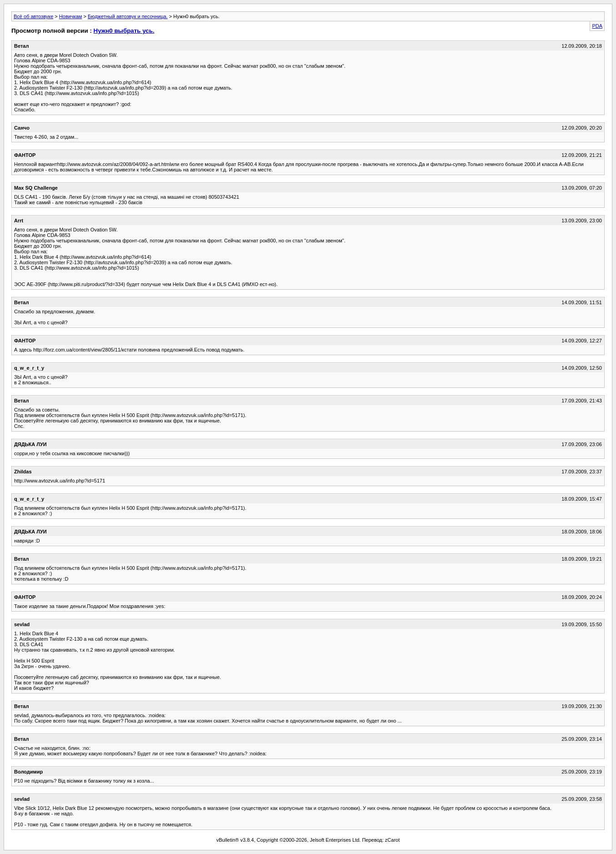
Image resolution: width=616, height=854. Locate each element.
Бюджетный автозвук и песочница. (128, 16)
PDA (597, 26)
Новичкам (71, 16)
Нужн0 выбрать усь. (124, 31)
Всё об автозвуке (33, 16)
